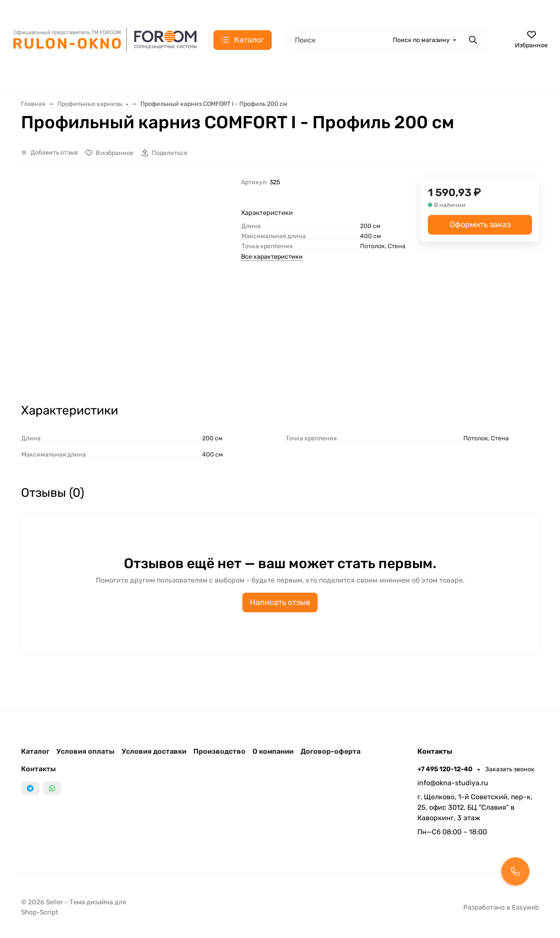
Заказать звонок (510, 769)
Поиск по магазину (421, 40)
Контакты (38, 769)
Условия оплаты (86, 751)
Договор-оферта (331, 751)
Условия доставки (154, 751)
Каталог (35, 751)
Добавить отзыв (54, 153)
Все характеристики (272, 257)
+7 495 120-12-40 (446, 769)
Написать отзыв (280, 602)
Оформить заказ (480, 225)
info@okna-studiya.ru (453, 783)
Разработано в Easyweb (501, 907)
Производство (219, 751)
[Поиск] (387, 40)
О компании (273, 751)
